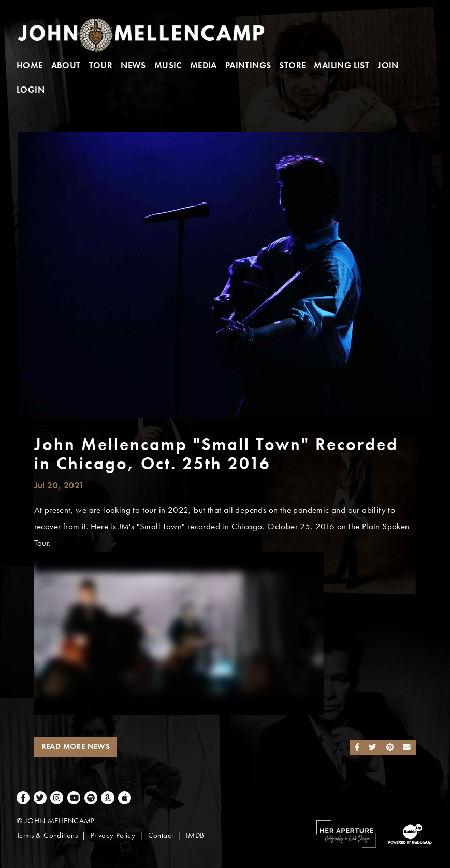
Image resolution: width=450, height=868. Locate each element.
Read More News (76, 746)
